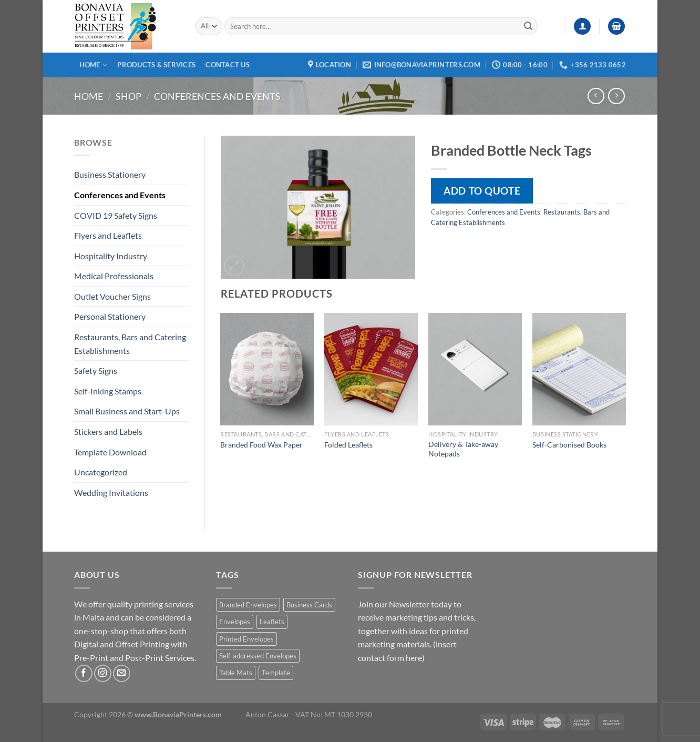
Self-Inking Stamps (108, 391)
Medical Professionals (114, 276)
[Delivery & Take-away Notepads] (475, 369)
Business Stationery (110, 174)
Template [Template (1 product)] (276, 673)
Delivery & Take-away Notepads (463, 449)
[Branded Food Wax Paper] (267, 369)
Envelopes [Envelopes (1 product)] (235, 622)
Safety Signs (96, 370)
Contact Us (228, 65)
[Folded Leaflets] (371, 369)
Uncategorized (101, 472)
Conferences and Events (217, 96)
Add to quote (482, 191)
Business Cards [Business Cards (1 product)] (309, 605)
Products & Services (156, 65)
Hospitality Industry (111, 256)
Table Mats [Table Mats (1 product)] (236, 673)
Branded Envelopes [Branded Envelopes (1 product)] (248, 605)
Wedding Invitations (111, 492)
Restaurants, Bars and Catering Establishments (130, 344)
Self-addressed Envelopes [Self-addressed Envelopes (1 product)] (258, 656)
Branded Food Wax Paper (261, 445)
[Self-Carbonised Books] (579, 369)
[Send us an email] (122, 673)
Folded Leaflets (348, 445)
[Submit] (528, 26)
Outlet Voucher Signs (112, 296)
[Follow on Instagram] (103, 673)
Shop (128, 96)
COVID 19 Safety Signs (116, 215)
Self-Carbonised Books (569, 445)
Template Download (110, 452)
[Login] (582, 27)
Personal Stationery (110, 316)
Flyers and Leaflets (108, 235)
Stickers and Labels (108, 431)
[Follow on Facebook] (84, 673)
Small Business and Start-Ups (127, 411)
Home (93, 65)
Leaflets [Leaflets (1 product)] (272, 622)
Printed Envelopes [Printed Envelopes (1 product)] (246, 639)
